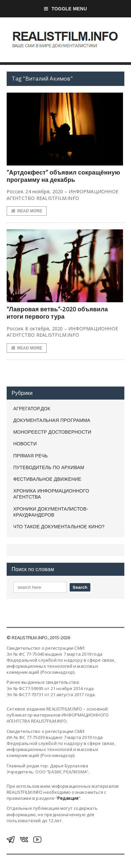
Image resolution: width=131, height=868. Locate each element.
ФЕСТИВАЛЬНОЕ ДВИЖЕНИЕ (47, 479)
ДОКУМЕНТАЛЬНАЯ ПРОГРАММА (52, 420)
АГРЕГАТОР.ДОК (32, 409)
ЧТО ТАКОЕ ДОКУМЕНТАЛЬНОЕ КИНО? (59, 527)
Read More (27, 211)
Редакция (68, 798)
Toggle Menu (65, 9)
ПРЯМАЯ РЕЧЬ (31, 456)
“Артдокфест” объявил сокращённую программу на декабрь (63, 176)
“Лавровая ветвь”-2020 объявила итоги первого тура (57, 313)
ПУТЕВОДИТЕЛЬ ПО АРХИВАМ (49, 467)
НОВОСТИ (25, 444)
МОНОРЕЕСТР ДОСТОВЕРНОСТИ (52, 432)
